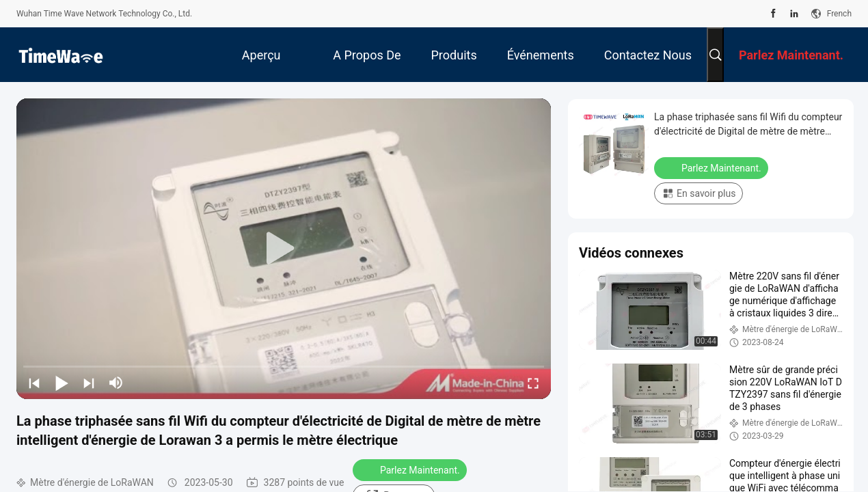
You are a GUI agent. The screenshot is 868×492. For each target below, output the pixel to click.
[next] (89, 383)
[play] (284, 249)
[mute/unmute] (116, 383)
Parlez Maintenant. (411, 469)
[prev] (34, 383)
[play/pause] (62, 383)
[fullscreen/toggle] (533, 383)
